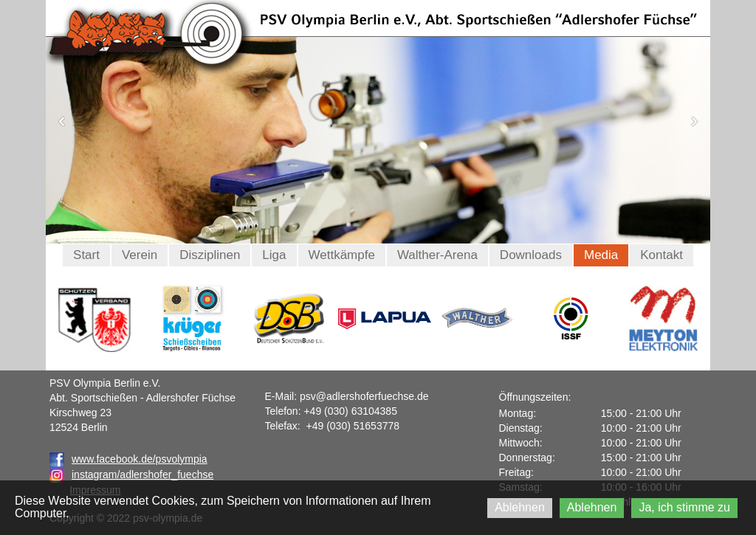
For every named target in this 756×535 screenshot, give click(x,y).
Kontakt (661, 255)
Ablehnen (520, 507)
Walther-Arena (437, 255)
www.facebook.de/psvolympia (128, 459)
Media (601, 255)
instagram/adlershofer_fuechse (142, 474)
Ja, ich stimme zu (684, 507)
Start (86, 255)
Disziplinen (210, 255)
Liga (274, 255)
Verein (140, 255)
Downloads (531, 255)
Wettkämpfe (342, 255)
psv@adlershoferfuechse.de (364, 396)
